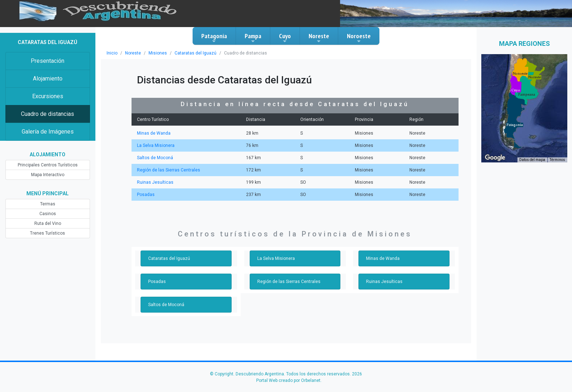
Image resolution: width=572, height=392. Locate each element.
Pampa (253, 38)
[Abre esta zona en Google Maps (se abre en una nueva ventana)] (495, 158)
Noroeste (359, 38)
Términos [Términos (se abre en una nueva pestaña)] (557, 160)
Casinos (48, 214)
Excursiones (48, 96)
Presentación (48, 61)
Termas (48, 204)
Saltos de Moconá (155, 158)
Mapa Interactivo (48, 175)
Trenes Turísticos (48, 233)
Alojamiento (48, 79)
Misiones (158, 53)
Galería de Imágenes (48, 132)
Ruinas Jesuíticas (155, 182)
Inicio (112, 53)
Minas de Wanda (154, 133)
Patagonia (214, 38)
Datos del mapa (532, 160)
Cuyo (285, 38)
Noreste (319, 38)
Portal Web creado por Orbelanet (288, 380)
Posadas (146, 195)
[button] (515, 125)
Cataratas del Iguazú (195, 53)
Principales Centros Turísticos (48, 165)
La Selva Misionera (156, 145)
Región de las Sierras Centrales (169, 170)
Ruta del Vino (48, 223)
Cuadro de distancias (48, 114)
